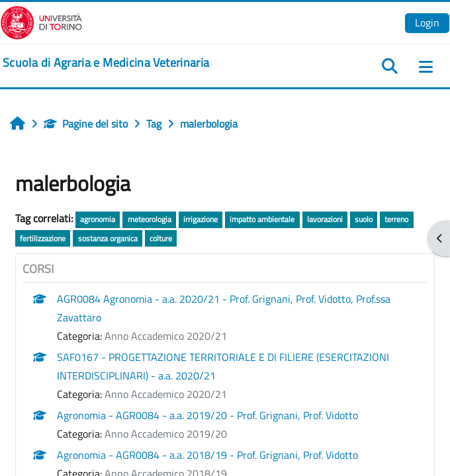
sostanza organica (108, 238)
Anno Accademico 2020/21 (166, 336)
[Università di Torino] (41, 21)
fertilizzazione (43, 238)
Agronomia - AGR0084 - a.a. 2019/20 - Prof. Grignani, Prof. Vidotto (207, 415)
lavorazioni (325, 219)
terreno (396, 219)
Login (427, 22)
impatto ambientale (262, 219)
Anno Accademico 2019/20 (166, 434)
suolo (364, 219)
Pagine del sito (86, 124)
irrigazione (201, 219)
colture (161, 238)
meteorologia (150, 219)
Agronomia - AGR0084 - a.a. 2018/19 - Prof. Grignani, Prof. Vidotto (207, 455)
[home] (106, 63)
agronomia (98, 219)
